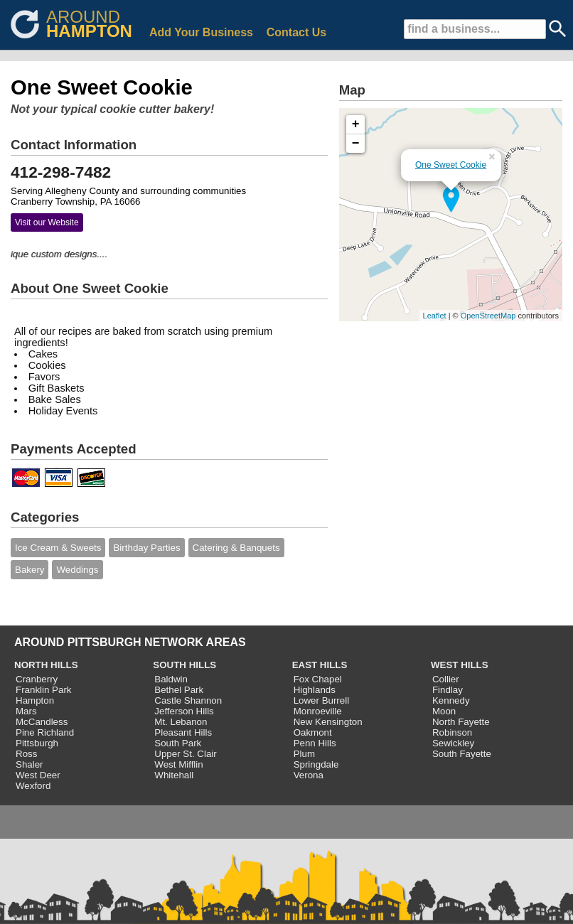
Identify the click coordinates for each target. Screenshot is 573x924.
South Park (178, 743)
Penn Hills (315, 743)
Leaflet (435, 316)
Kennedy (451, 700)
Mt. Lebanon (181, 722)
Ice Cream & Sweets (58, 548)
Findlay (448, 690)
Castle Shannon (188, 700)
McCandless (42, 722)
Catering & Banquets (236, 548)
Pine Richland (45, 732)
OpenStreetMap (488, 316)
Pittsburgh (37, 743)
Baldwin (171, 679)
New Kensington (328, 722)
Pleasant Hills (183, 732)
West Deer (38, 775)
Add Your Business (201, 32)
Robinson (452, 732)
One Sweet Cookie (451, 165)
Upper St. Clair (185, 754)
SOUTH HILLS (184, 665)
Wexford (33, 786)
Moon (444, 711)
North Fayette (461, 722)
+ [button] (356, 124)
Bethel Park (179, 690)
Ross (26, 754)
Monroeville (318, 711)
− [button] (356, 144)
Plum (304, 754)
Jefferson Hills (184, 711)
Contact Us (296, 32)
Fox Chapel (318, 679)
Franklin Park (44, 690)
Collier (446, 679)
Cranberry (37, 679)
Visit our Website (47, 222)
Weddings (77, 570)
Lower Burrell (322, 700)
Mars (26, 711)
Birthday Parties (146, 548)
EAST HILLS (320, 665)
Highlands (315, 690)
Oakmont (313, 732)
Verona (309, 775)
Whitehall (174, 775)
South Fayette (462, 754)
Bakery (30, 570)
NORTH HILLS (46, 665)
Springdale (316, 764)
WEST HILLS (460, 665)
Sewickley (453, 743)
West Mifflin (178, 764)
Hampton (35, 700)
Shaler (30, 764)
